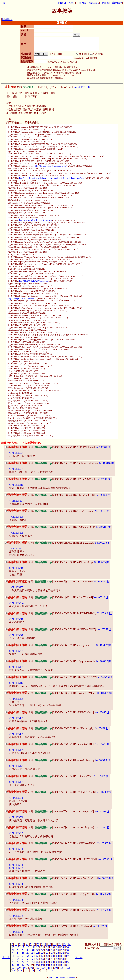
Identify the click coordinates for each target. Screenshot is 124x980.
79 (33, 962)
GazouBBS (53, 977)
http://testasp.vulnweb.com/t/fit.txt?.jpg (36, 220)
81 (43, 962)
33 (43, 950)
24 (57, 947)
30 (28, 950)
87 (13, 965)
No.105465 (100, 712)
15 (13, 947)
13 (64, 944)
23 (53, 947)
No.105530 (100, 827)
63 (13, 959)
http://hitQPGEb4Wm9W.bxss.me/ (34, 281)
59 (53, 956)
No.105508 (102, 792)
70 (48, 959)
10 (50, 944)
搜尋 (71, 3)
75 (13, 962)
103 (37, 968)
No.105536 (103, 859)
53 (23, 956)
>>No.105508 (16, 817)
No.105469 (99, 728)
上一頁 (6, 957)
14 (69, 944)
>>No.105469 (16, 750)
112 (32, 971)
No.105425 (103, 677)
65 (23, 959)
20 (38, 947)
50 (67, 953)
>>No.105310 (16, 619)
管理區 (105, 3)
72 (57, 959)
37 (62, 950)
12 (59, 944)
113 (38, 971)
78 (28, 962)
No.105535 (103, 843)
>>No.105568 (16, 932)
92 (38, 965)
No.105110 (105, 463)
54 (28, 956)
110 (20, 971)
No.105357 (102, 629)
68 (38, 959)
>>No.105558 (16, 900)
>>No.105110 (16, 485)
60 (57, 956)
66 (28, 959)
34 (48, 950)
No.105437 (103, 693)
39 (13, 953)
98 (67, 965)
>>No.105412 (16, 683)
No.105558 (104, 878)
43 (33, 953)
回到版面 (7, 19)
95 (53, 965)
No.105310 (99, 597)
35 (53, 950)
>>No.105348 (16, 635)
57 (43, 956)
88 (18, 965)
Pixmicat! (72, 977)
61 (62, 956)
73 (62, 959)
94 (48, 965)
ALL (51, 971)
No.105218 (101, 543)
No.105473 (100, 744)
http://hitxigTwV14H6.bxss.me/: (21, 298)
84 (57, 962)
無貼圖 (83, 54)
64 (18, 959)
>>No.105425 (16, 699)
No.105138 (101, 495)
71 (53, 959)
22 (48, 947)
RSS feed (6, 3)
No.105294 (100, 582)
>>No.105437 (16, 718)
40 (18, 953)
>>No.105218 (16, 568)
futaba (63, 977)
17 (23, 947)
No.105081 (101, 447)
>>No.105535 (16, 868)
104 (44, 968)
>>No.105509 (16, 833)
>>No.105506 (16, 798)
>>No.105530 (16, 849)
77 (23, 962)
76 (18, 962)
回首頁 (62, 3)
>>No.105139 (16, 533)
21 (43, 947)
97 (62, 965)
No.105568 (103, 910)
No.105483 (101, 760)
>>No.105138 (16, 517)
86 (67, 962)
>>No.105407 (16, 667)
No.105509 (100, 811)
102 (31, 968)
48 (57, 953)
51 (13, 956)
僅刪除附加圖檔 (112, 944)
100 (19, 968)
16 (18, 947)
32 (38, 950)
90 (28, 965)
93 (43, 965)
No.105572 (98, 926)
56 (38, 956)
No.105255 (100, 562)
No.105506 (100, 776)
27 (13, 950)
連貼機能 (97, 54)
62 (67, 956)
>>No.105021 (16, 453)
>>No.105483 (16, 782)
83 (53, 962)
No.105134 (101, 479)
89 (23, 965)
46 (48, 953)
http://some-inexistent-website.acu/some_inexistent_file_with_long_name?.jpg (52, 178)
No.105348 (103, 613)
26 (67, 947)
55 (33, 956)
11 (54, 944)
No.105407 (102, 645)
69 (43, 959)
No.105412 (102, 661)
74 (67, 959)
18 (28, 947)
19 (33, 947)
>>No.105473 (16, 766)
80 (38, 962)
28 (18, 950)
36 (57, 950)
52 (18, 956)
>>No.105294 (16, 603)
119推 (87, 87)
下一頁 (78, 957)
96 (57, 965)
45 (43, 953)
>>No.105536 (16, 884)
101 (25, 968)
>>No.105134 (16, 501)
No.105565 (102, 894)
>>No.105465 (16, 734)
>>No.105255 (16, 587)
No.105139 (101, 511)
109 (14, 971)
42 (28, 953)
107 (62, 968)
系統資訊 (94, 3)
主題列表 (81, 3)
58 (48, 956)
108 (68, 968)
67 (33, 959)
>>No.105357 (16, 651)
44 (38, 953)
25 (62, 947)
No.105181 (102, 527)
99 (13, 968)
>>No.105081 (16, 469)
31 (33, 950)
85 (62, 962)
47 (53, 953)
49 (62, 953)
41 (23, 953)
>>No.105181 (16, 549)
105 (50, 968)
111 (26, 971)
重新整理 (117, 3)
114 (44, 971)
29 (23, 950)
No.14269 (78, 87)
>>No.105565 (16, 916)
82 (48, 962)
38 (67, 950)
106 (56, 968)
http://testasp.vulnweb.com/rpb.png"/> (51, 166)
